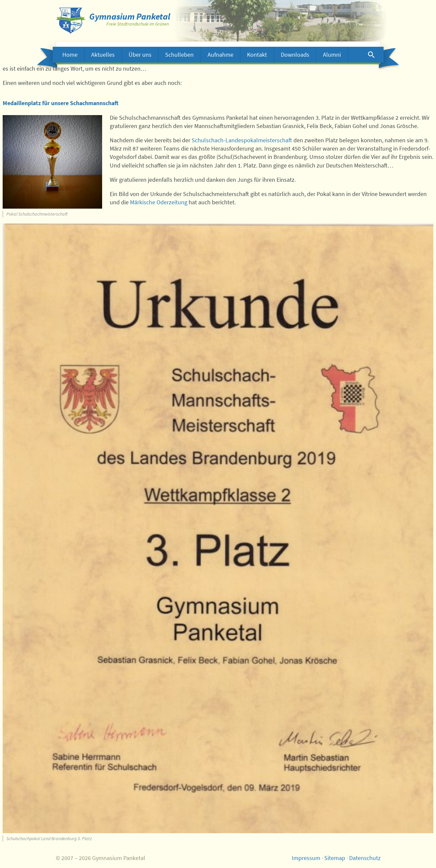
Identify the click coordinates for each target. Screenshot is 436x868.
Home (70, 55)
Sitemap (335, 858)
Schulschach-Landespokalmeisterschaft (242, 140)
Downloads (295, 55)
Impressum (306, 858)
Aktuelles (103, 55)
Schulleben (179, 55)
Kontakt (257, 55)
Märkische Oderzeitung (159, 202)
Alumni (332, 55)
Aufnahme (220, 55)
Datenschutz (365, 858)
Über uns (140, 55)
